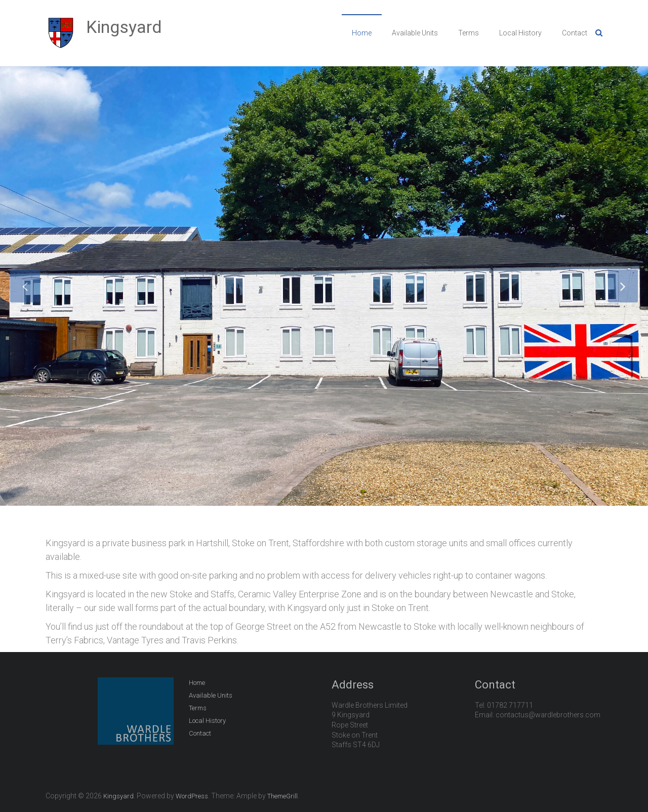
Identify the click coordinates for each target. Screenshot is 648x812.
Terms (469, 33)
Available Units (415, 33)
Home (362, 33)
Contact (575, 33)
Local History (520, 33)
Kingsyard (124, 27)
